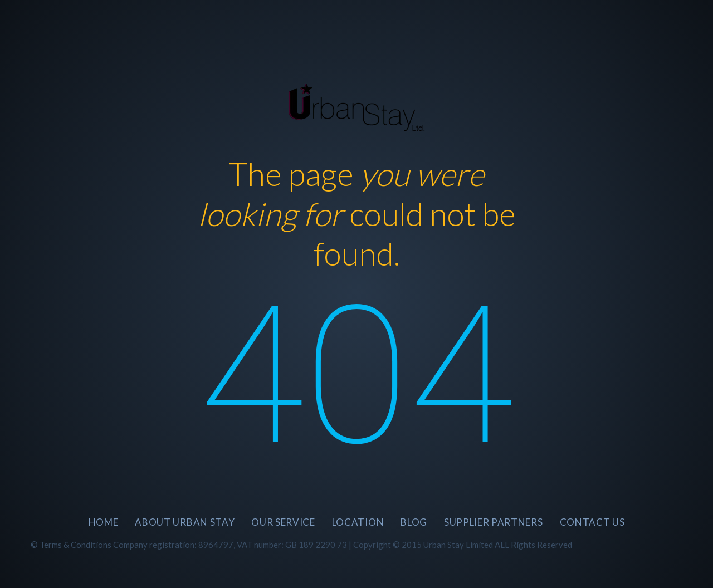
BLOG (414, 522)
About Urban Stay (185, 522)
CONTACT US (592, 522)
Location (358, 522)
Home (104, 522)
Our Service (283, 522)
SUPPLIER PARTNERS (494, 522)
